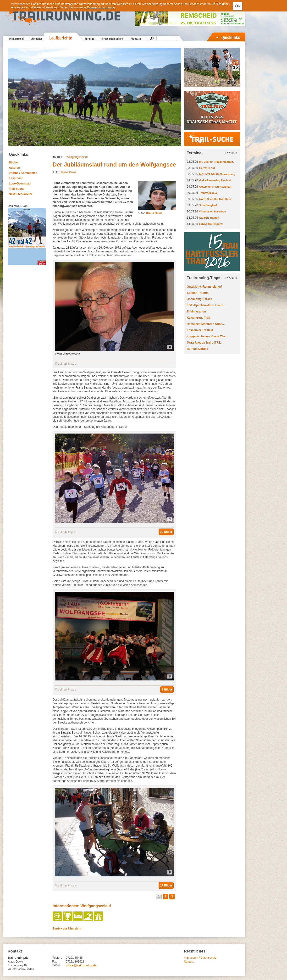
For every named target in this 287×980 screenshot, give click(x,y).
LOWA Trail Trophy (211, 224)
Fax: (55, 962)
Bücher (14, 162)
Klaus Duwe (69, 172)
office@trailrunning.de (81, 965)
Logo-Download (20, 184)
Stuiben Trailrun (209, 218)
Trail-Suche (17, 189)
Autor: (150, 213)
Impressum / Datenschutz (200, 958)
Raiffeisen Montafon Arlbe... (206, 324)
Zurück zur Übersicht (67, 929)
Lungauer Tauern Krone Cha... (207, 336)
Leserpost (16, 178)
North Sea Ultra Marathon (215, 199)
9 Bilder (167, 690)
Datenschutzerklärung (101, 7)
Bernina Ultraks (197, 349)
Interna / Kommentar (23, 173)
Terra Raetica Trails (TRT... (205, 343)
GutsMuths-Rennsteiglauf (215, 187)
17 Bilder (166, 885)
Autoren (14, 168)
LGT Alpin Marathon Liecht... (206, 305)
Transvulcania (208, 193)
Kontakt (189, 962)
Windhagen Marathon (213, 212)
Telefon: (57, 958)
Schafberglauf (208, 205)
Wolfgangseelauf (77, 157)
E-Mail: (56, 965)
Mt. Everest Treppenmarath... (217, 162)
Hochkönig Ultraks (199, 299)
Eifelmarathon (196, 312)
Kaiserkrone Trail (198, 318)
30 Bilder (166, 532)
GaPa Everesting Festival (215, 180)
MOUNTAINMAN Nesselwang (217, 174)
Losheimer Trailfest (200, 330)
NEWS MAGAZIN (20, 194)
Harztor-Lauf (207, 168)
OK (238, 6)
